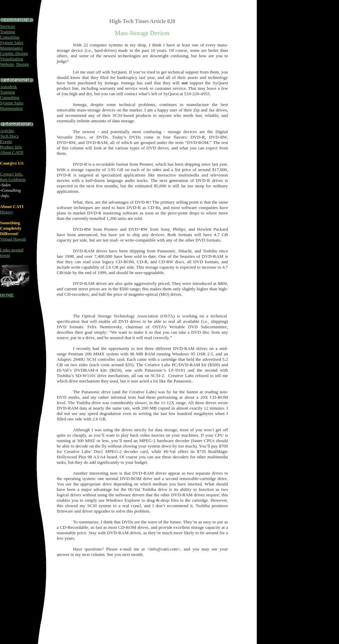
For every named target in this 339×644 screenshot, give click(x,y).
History (7, 212)
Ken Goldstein (13, 179)
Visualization (12, 59)
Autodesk (8, 87)
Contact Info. (12, 174)
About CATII (12, 152)
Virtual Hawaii (13, 239)
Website (7, 64)
